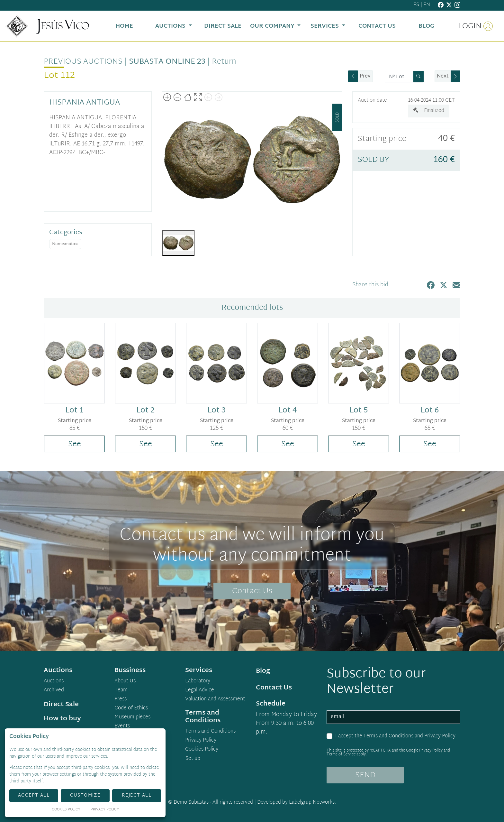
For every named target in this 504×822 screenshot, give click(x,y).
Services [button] (325, 26)
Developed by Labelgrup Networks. (297, 803)
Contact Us (252, 591)
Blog (263, 671)
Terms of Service (341, 754)
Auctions (54, 681)
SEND (365, 775)
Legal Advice (200, 690)
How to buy (62, 719)
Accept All (34, 795)
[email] (393, 717)
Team (121, 690)
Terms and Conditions (388, 736)
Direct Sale (61, 705)
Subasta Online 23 (167, 62)
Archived (54, 690)
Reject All (137, 795)
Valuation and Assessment (215, 699)
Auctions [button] (171, 26)
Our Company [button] (273, 26)
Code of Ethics (131, 708)
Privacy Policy (440, 736)
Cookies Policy (202, 750)
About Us (125, 681)
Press (121, 699)
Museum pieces (132, 717)
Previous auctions (83, 62)
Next (443, 76)
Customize (85, 795)
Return (224, 62)
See (75, 444)
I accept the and (395, 736)
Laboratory (198, 681)
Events (122, 726)
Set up (193, 759)
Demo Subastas (191, 803)
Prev (365, 76)
